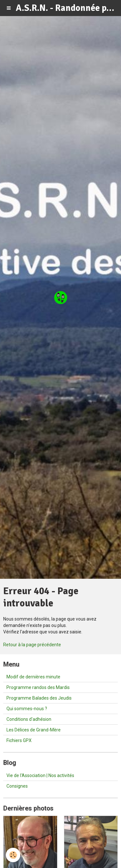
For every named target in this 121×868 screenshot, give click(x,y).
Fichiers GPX (19, 740)
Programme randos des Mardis (38, 687)
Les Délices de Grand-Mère (34, 730)
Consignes (17, 786)
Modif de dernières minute (33, 677)
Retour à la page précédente (32, 645)
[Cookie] (13, 855)
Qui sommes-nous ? (27, 709)
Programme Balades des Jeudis (39, 698)
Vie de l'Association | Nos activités (40, 775)
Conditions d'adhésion (29, 719)
